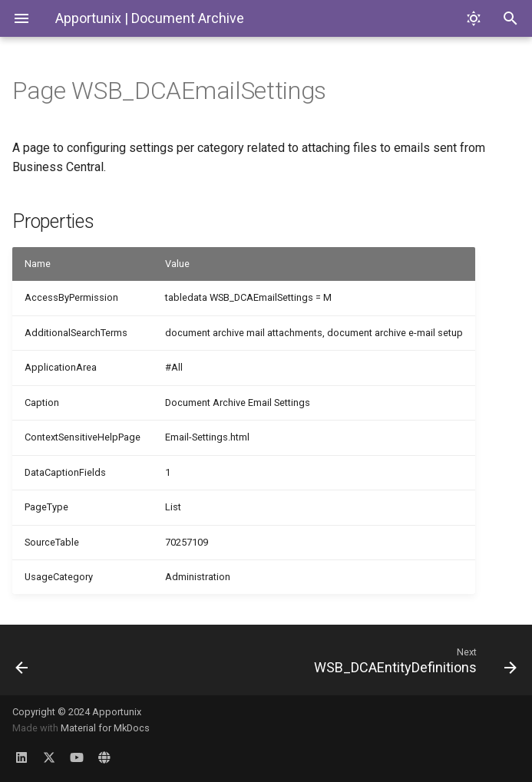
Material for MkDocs (105, 728)
